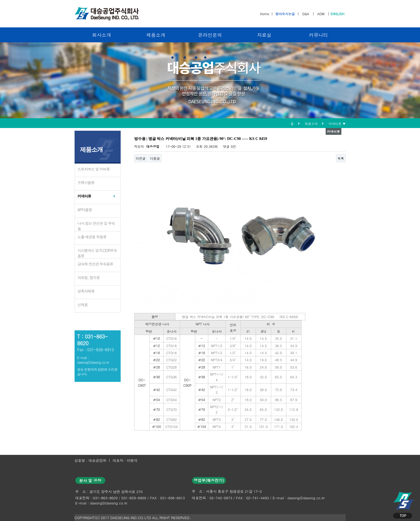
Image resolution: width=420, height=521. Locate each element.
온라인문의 (210, 35)
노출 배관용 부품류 (92, 237)
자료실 (264, 35)
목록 (341, 158)
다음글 (155, 158)
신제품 (83, 305)
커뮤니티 (318, 35)
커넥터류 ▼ (337, 124)
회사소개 (101, 35)
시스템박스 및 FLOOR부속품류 (97, 253)
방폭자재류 (86, 291)
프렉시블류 (86, 183)
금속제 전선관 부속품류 (95, 264)
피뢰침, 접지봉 (89, 277)
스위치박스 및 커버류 (94, 169)
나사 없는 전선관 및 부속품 (96, 226)
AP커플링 (85, 210)
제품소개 (156, 35)
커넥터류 (84, 196)
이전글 (141, 158)
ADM (321, 14)
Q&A (306, 14)
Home (265, 14)
